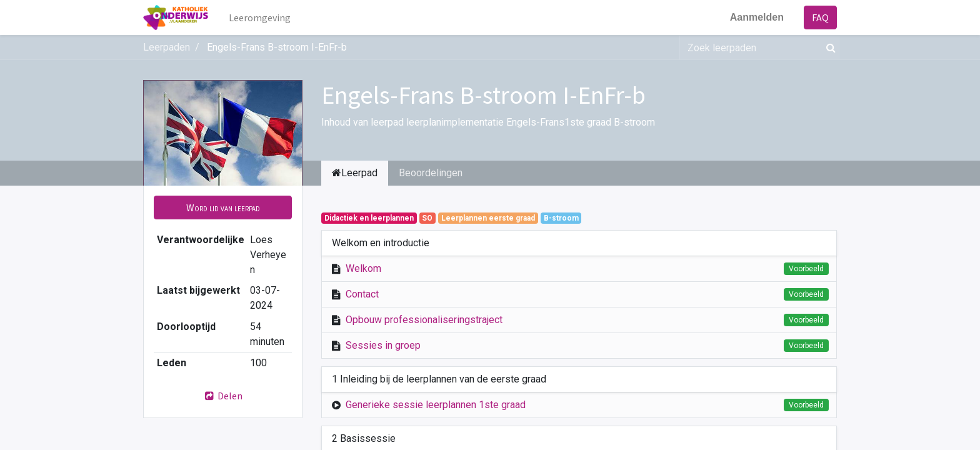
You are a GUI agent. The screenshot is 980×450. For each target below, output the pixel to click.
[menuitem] (260, 17)
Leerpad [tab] (355, 173)
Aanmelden (757, 17)
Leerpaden (167, 47)
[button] (223, 207)
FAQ (820, 17)
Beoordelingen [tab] (431, 173)
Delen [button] (223, 396)
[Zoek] (828, 47)
